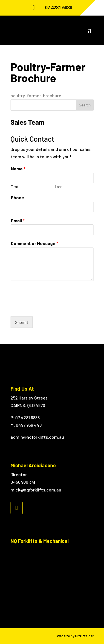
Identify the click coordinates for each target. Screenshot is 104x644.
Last (58, 187)
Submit (22, 322)
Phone (17, 197)
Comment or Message (35, 243)
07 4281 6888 (59, 8)
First (14, 187)
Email (18, 220)
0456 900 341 (23, 482)
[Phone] (52, 207)
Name (18, 169)
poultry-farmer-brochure (36, 95)
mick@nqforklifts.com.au (36, 490)
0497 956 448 (29, 425)
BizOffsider (84, 636)
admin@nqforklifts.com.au (37, 437)
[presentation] (53, 307)
